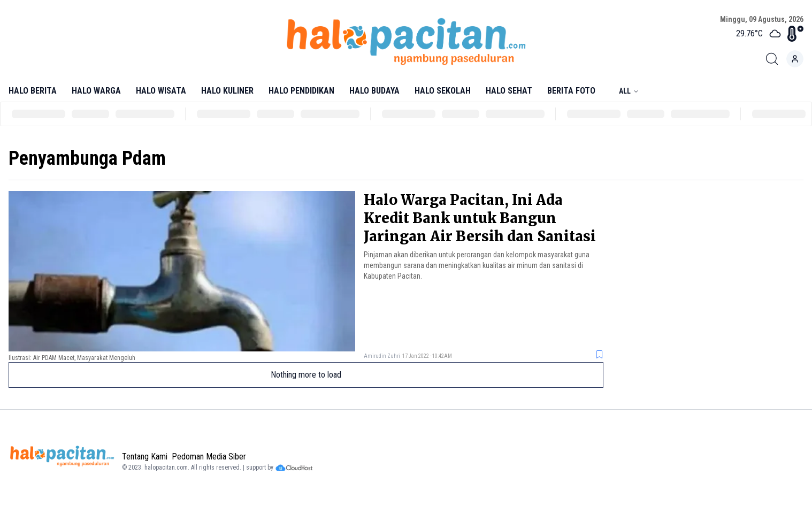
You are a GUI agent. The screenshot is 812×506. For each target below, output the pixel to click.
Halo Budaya (374, 91)
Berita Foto (571, 91)
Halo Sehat (509, 91)
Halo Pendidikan (301, 91)
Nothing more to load (306, 375)
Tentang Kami (145, 457)
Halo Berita (33, 91)
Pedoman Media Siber (209, 457)
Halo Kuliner (227, 91)
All (629, 91)
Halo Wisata (161, 91)
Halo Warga (96, 91)
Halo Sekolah (443, 91)
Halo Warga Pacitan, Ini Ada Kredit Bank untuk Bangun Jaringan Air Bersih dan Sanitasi (480, 218)
